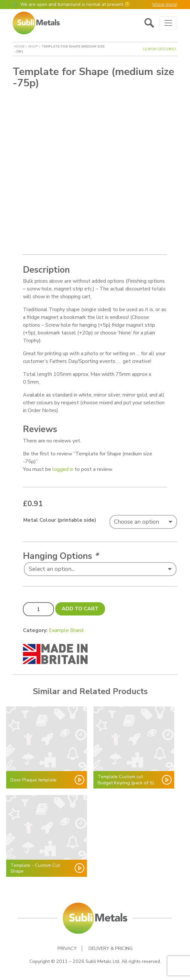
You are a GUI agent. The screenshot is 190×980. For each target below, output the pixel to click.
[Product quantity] (38, 609)
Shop (33, 46)
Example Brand (66, 630)
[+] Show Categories (159, 49)
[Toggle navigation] (168, 23)
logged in (63, 469)
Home (19, 46)
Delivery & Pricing (111, 948)
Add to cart (80, 609)
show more (165, 4)
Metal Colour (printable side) (60, 520)
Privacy (67, 948)
